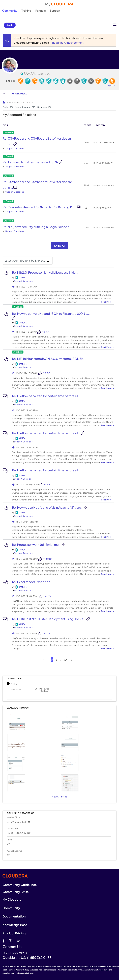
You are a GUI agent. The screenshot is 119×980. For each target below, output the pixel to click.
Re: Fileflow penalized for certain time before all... (46, 396)
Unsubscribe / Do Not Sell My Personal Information (98, 966)
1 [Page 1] (48, 660)
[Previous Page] (44, 660)
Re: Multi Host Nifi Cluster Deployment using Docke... (49, 619)
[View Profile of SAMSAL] (22, 278)
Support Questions (15, 149)
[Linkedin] (19, 941)
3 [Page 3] (56, 660)
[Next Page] (72, 660)
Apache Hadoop (23, 970)
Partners (40, 11)
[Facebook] (3, 941)
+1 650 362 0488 (39, 957)
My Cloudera (12, 899)
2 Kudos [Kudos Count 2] (48, 559)
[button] (33, 722)
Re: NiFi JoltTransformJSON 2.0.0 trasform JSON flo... (49, 359)
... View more (107, 302)
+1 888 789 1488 (20, 953)
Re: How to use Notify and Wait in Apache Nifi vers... (48, 507)
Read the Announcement (68, 43)
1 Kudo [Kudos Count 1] (46, 332)
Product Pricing (14, 933)
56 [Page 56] (66, 660)
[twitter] (11, 941)
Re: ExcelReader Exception (31, 582)
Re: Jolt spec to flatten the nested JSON (31, 162)
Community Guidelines (20, 885)
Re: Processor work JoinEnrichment (37, 544)
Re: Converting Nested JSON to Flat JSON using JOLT (40, 207)
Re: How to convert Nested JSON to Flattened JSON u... (51, 313)
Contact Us (12, 947)
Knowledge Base (15, 925)
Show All (60, 246)
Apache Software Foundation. (95, 970)
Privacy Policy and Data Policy (64, 966)
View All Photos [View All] (59, 797)
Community (10, 11)
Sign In (10, 25)
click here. (30, 973)
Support (55, 11)
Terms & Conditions (43, 966)
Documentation (14, 916)
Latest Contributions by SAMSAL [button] (25, 261)
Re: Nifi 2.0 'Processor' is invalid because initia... (45, 272)
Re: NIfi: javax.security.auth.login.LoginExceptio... (37, 227)
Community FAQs (16, 892)
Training (26, 11)
